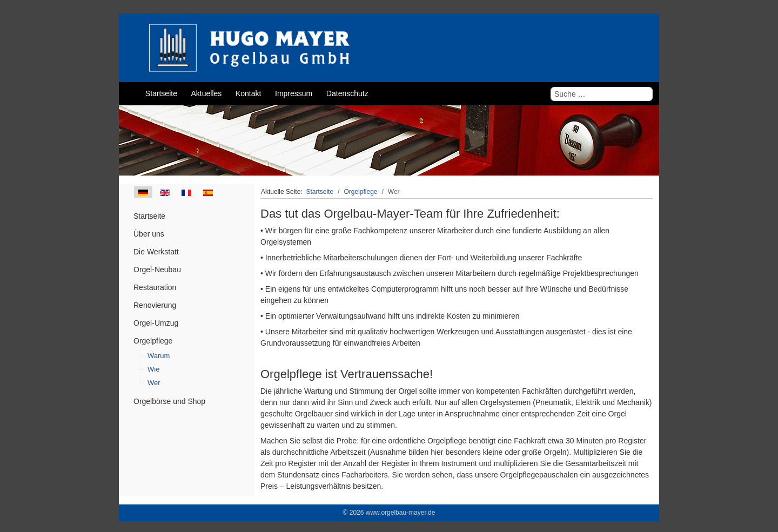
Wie (153, 369)
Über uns (149, 234)
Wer (154, 383)
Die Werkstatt (156, 252)
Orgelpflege (153, 341)
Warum (159, 356)
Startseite (149, 216)
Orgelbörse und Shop (169, 401)
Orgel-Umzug (156, 323)
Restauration (155, 287)
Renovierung (155, 305)
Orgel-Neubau (157, 270)
